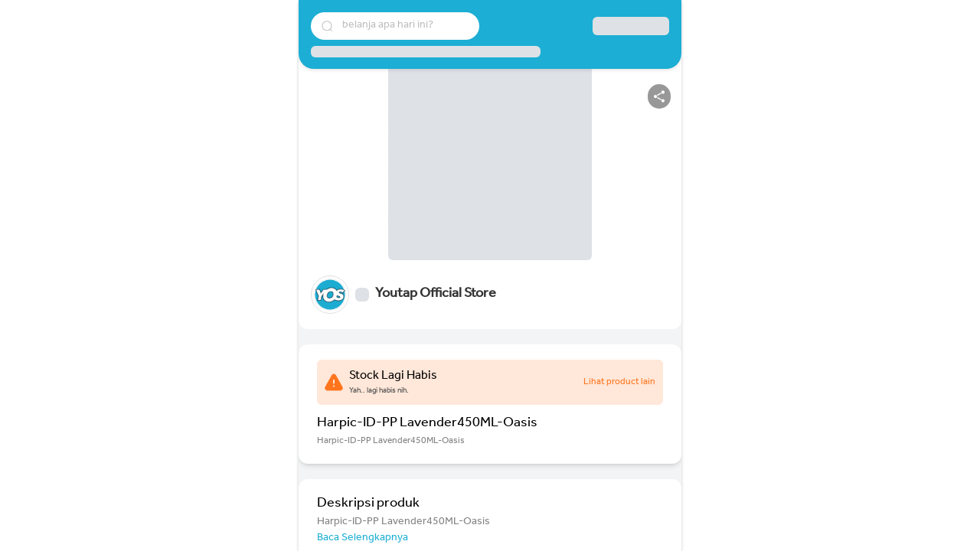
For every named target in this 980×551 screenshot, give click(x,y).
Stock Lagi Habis (393, 377)
